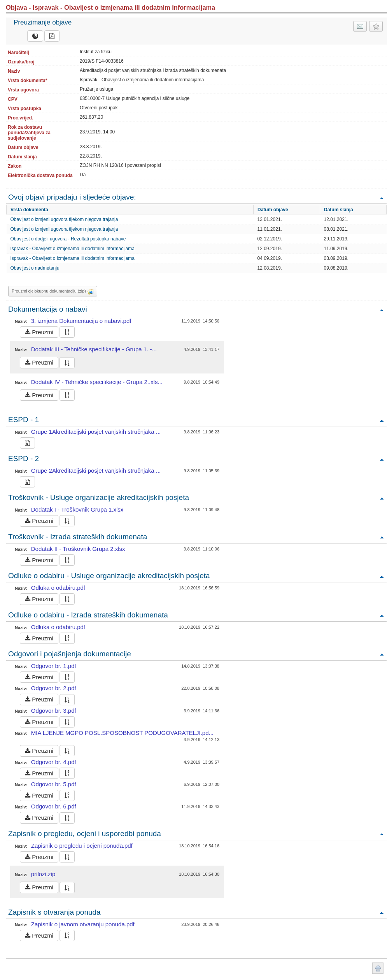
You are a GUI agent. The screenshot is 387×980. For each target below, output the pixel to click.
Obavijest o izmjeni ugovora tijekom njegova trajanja (64, 219)
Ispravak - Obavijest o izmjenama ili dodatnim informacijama (73, 249)
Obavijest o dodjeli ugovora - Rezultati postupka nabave (68, 239)
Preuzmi (39, 332)
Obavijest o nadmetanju (35, 268)
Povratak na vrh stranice (378, 968)
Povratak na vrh (382, 198)
